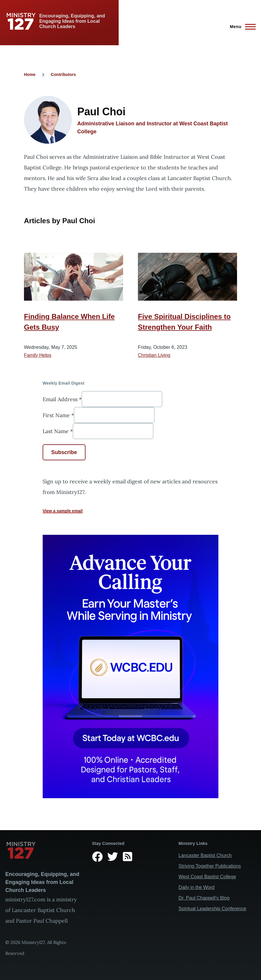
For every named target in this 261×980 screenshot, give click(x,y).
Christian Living (154, 355)
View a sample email (63, 511)
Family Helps (38, 355)
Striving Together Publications (210, 866)
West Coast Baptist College (207, 877)
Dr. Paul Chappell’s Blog (204, 898)
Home (30, 74)
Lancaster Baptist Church (205, 855)
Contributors (63, 74)
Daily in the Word (196, 887)
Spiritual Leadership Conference (212, 909)
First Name (58, 415)
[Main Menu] (241, 27)
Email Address (62, 399)
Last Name (58, 431)
